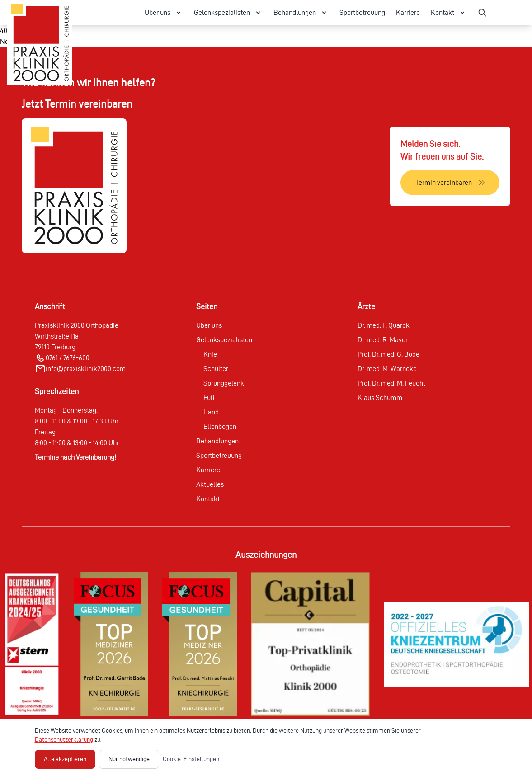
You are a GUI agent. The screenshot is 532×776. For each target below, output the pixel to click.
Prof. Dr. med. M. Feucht (391, 383)
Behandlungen (217, 441)
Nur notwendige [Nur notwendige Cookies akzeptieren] (129, 759)
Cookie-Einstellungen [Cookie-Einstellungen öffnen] (191, 759)
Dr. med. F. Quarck (384, 325)
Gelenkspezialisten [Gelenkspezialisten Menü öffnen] (228, 13)
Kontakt (208, 499)
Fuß (209, 397)
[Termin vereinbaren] (450, 183)
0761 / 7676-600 (68, 358)
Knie (210, 354)
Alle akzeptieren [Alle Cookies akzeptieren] (65, 759)
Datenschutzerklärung (64, 740)
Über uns (209, 325)
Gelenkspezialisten (224, 340)
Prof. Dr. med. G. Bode (388, 354)
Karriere (408, 12)
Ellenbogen (220, 426)
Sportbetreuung (362, 12)
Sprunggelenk (224, 383)
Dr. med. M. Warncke (387, 369)
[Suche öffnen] (482, 13)
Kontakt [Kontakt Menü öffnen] (449, 13)
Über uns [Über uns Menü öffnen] (164, 13)
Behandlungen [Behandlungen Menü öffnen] (301, 13)
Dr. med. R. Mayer (383, 340)
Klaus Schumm (380, 397)
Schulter (216, 369)
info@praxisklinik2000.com (86, 369)
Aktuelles (210, 484)
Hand (211, 412)
